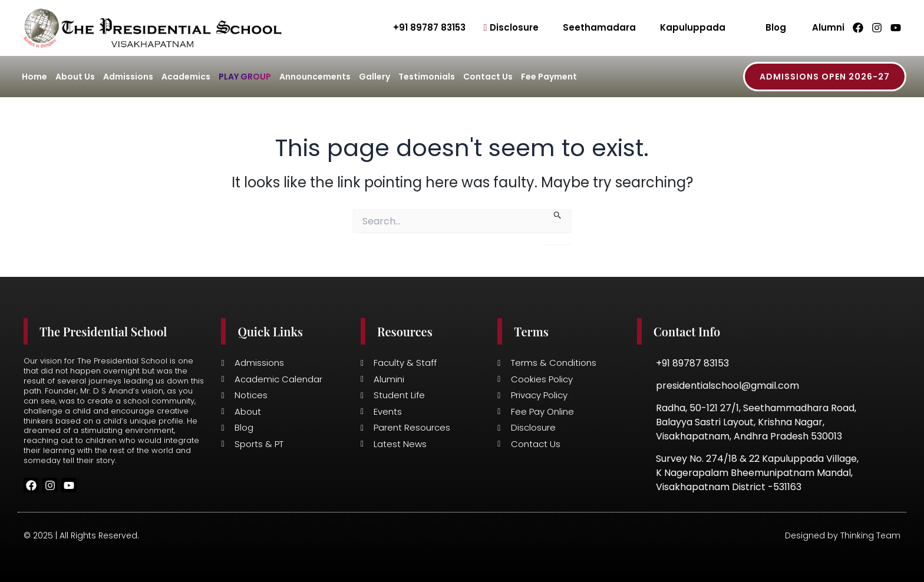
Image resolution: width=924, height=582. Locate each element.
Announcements (315, 77)
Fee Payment (549, 77)
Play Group (245, 77)
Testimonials (427, 77)
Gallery (374, 77)
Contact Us (488, 77)
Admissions (128, 77)
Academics (186, 77)
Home (34, 77)
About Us (75, 77)
